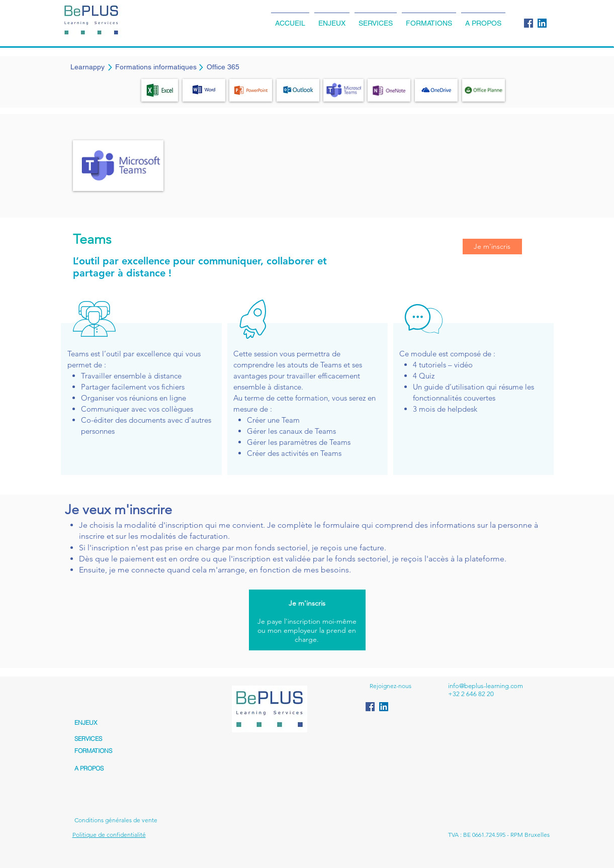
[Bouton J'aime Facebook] (389, 815)
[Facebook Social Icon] (529, 23)
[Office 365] (223, 67)
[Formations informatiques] (156, 67)
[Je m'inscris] (492, 247)
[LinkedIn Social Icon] (542, 23)
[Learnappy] (88, 67)
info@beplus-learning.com (486, 686)
